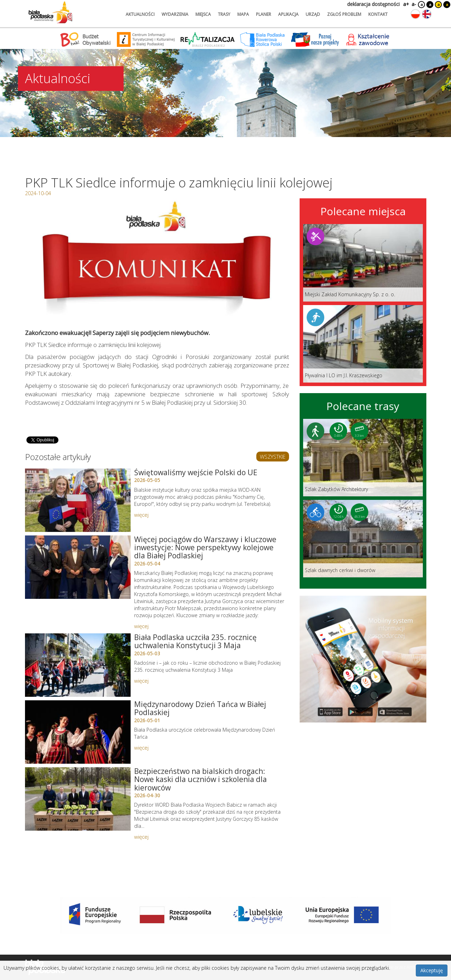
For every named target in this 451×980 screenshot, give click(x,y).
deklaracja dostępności (373, 4)
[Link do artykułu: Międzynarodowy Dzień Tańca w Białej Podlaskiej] (78, 732)
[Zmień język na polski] (415, 14)
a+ (406, 4)
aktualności (140, 14)
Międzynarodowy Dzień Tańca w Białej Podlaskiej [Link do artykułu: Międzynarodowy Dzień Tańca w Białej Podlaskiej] (200, 708)
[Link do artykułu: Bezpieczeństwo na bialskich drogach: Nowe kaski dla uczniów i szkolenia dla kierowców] (78, 799)
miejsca (203, 14)
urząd (313, 14)
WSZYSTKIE (273, 457)
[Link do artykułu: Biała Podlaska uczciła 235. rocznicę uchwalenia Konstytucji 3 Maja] (78, 665)
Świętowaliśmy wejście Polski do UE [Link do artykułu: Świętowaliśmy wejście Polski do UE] (196, 472)
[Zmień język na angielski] (427, 14)
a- (414, 4)
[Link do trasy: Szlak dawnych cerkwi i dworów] (363, 539)
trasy (224, 14)
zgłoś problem (344, 14)
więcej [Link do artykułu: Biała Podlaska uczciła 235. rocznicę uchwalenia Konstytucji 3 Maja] (141, 681)
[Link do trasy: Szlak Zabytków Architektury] (363, 458)
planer (264, 14)
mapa (243, 14)
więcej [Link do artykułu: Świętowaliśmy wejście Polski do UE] (141, 515)
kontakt (378, 14)
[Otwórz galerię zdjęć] (157, 262)
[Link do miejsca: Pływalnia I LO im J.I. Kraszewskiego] (363, 344)
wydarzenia (175, 14)
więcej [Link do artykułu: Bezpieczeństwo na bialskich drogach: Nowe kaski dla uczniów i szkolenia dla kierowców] (141, 837)
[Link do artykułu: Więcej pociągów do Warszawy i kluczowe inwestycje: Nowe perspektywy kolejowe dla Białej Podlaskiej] (78, 567)
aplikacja (288, 14)
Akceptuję (432, 970)
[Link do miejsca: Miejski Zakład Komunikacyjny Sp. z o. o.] (363, 263)
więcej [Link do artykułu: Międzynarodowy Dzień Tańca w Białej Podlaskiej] (141, 748)
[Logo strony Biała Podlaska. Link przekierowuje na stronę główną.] (50, 12)
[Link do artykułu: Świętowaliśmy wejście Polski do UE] (78, 500)
